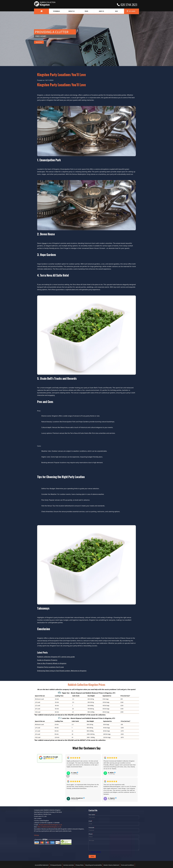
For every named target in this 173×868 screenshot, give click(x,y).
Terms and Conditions (127, 865)
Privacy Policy (80, 865)
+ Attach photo (95, 852)
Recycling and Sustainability (94, 865)
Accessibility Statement (42, 865)
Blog (116, 11)
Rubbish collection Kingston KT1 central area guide (56, 657)
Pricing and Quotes (56, 865)
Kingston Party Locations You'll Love (50, 667)
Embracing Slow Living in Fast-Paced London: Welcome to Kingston (62, 671)
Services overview (69, 865)
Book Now (39, 42)
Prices (86, 11)
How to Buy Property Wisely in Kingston (52, 663)
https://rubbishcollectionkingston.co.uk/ (49, 827)
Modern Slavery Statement (111, 865)
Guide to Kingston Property (47, 660)
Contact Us (71, 11)
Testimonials (57, 11)
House (44, 243)
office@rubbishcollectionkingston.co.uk (50, 825)
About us (101, 11)
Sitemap (36, 835)
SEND (92, 857)
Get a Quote (131, 11)
